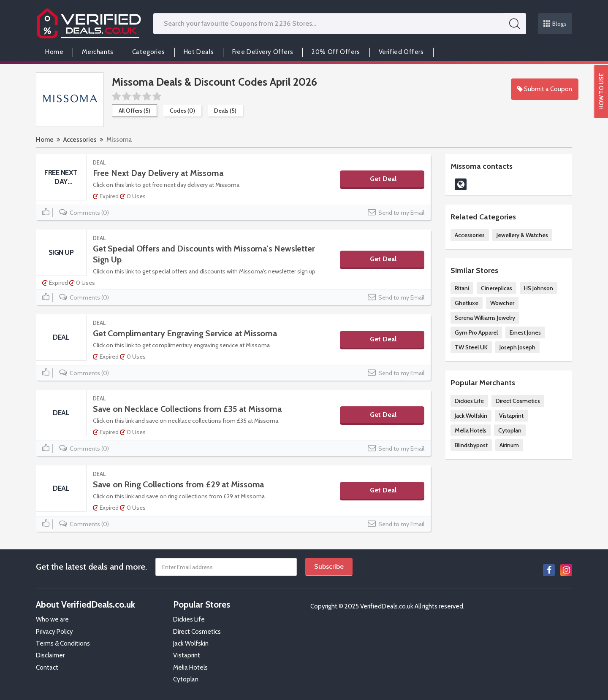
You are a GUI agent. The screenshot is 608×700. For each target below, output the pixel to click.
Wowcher (502, 303)
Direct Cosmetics (518, 401)
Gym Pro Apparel (476, 332)
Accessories (80, 140)
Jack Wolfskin (471, 416)
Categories (149, 52)
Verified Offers (401, 52)
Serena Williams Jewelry (485, 318)
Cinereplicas (497, 288)
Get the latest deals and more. (91, 567)
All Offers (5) (134, 111)
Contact (47, 668)
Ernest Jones (525, 332)
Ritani (462, 288)
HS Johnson (539, 288)
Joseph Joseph (517, 347)
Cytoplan (510, 430)
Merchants (98, 52)
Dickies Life (469, 401)
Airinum (509, 445)
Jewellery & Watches (522, 235)
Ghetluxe (467, 303)
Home (54, 52)
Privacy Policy (54, 632)
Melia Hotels (471, 430)
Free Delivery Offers (263, 52)
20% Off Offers (336, 52)
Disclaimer (50, 655)
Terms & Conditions (63, 643)
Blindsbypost (471, 445)
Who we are (52, 619)
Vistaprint (511, 416)
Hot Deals (199, 52)
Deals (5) (225, 111)
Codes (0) (182, 111)
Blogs (555, 24)
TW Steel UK (471, 347)
